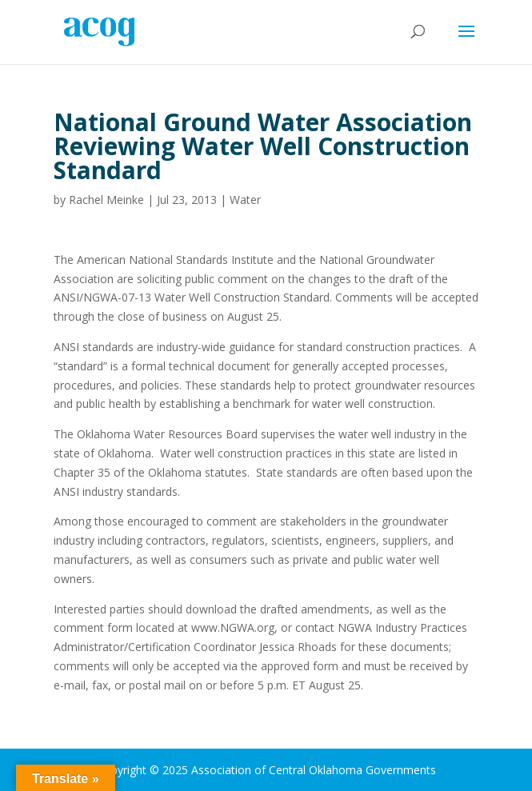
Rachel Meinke (106, 200)
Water (245, 200)
